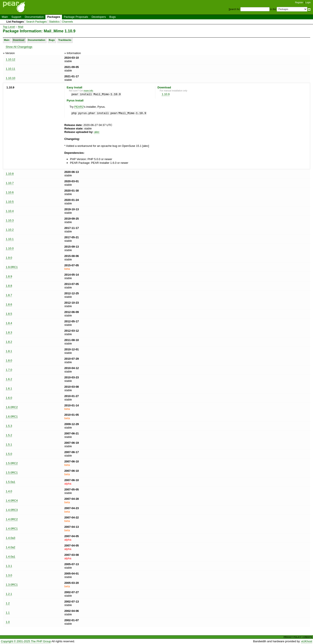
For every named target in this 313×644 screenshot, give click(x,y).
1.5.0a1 (11, 482)
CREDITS (308, 637)
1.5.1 (9, 445)
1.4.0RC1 (12, 529)
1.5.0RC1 (12, 473)
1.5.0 (9, 454)
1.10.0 (10, 248)
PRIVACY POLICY (292, 637)
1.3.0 (9, 575)
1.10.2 (10, 230)
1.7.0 (9, 370)
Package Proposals (76, 17)
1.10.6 (10, 192)
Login (308, 2)
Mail (21, 27)
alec (97, 132)
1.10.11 (11, 69)
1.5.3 (9, 426)
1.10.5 (10, 202)
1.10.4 (10, 211)
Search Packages (36, 22)
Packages (54, 17)
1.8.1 (9, 351)
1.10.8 (10, 174)
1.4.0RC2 (12, 519)
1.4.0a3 (11, 538)
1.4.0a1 (11, 557)
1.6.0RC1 (12, 416)
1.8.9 (9, 276)
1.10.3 (10, 220)
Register (299, 2)
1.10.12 (11, 59)
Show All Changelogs (19, 47)
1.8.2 (9, 342)
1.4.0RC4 (12, 501)
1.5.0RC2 (12, 463)
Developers (99, 17)
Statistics (54, 22)
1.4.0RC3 (12, 510)
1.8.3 (9, 332)
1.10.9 (166, 94)
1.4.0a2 (11, 547)
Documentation (34, 17)
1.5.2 (9, 435)
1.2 (8, 603)
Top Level (9, 27)
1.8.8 (9, 286)
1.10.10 (11, 78)
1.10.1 (10, 239)
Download (19, 40)
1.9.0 (9, 258)
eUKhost (307, 641)
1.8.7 (9, 295)
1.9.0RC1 (12, 267)
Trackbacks (65, 40)
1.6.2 (9, 379)
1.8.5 (9, 314)
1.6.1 (9, 388)
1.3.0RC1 (12, 585)
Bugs (113, 17)
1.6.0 (9, 398)
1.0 (8, 622)
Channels (67, 22)
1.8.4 (9, 323)
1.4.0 (9, 491)
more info (88, 91)
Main (5, 17)
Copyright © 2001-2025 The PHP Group (26, 641)
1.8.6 (9, 304)
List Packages (15, 22)
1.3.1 (9, 566)
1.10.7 (10, 183)
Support (16, 17)
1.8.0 (9, 360)
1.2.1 (9, 594)
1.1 (8, 613)
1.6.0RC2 (12, 407)
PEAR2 (79, 107)
